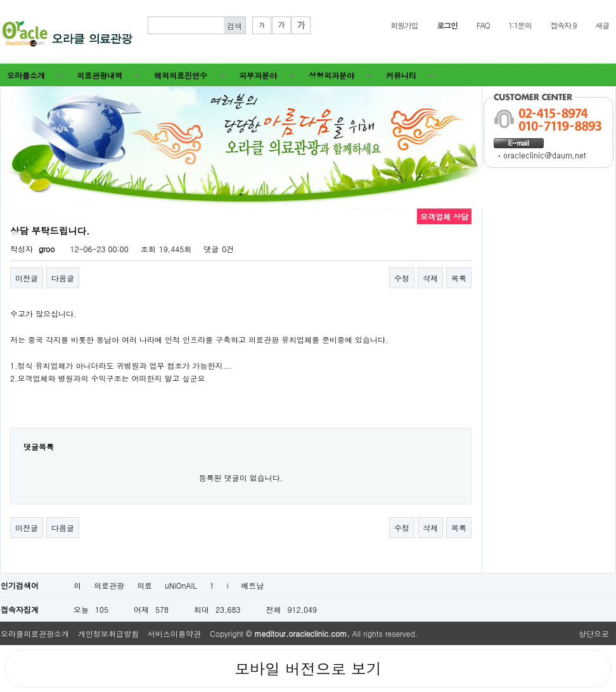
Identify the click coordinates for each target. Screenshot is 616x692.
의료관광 (109, 585)
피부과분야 (258, 75)
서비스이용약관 (174, 633)
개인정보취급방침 (108, 633)
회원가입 (404, 25)
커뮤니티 (401, 75)
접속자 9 (563, 25)
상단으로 (594, 633)
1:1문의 (520, 25)
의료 (144, 585)
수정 (402, 278)
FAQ (483, 25)
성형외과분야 (331, 75)
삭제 (430, 278)
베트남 (253, 585)
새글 (602, 25)
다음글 (63, 278)
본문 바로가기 (0, 0)
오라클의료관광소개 (35, 633)
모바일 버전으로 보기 (308, 669)
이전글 (27, 278)
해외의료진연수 (181, 75)
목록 (459, 278)
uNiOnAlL (181, 585)
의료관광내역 (99, 75)
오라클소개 (26, 75)
